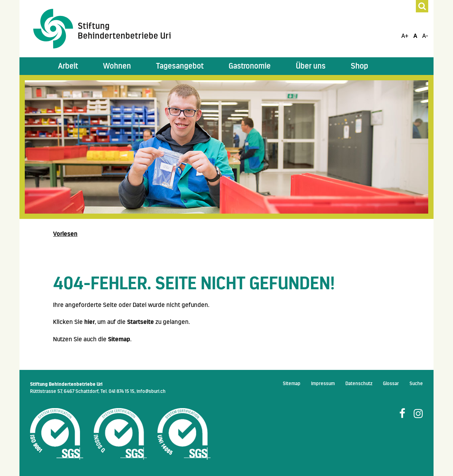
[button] (68, 66)
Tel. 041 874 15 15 (117, 391)
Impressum (323, 383)
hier (90, 322)
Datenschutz (359, 383)
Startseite (141, 322)
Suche (416, 383)
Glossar (391, 383)
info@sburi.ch (151, 391)
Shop (359, 66)
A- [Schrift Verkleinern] (425, 36)
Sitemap (119, 339)
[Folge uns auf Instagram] (418, 414)
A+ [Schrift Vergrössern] (405, 36)
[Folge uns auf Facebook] (402, 414)
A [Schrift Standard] (415, 36)
